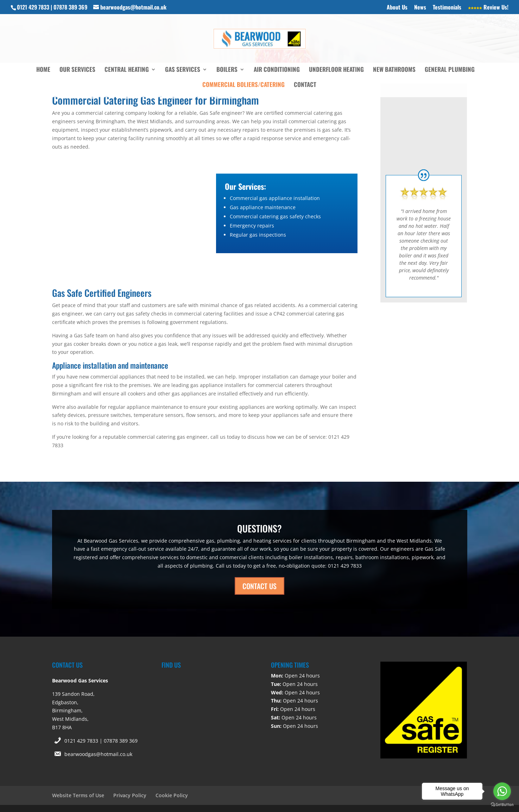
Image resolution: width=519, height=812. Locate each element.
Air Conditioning (277, 70)
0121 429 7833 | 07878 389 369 (101, 741)
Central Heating (127, 70)
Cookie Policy (172, 795)
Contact (305, 85)
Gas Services (183, 70)
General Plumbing (450, 70)
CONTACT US (259, 586)
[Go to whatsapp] (502, 791)
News (420, 8)
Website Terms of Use (78, 795)
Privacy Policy (130, 795)
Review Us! (488, 8)
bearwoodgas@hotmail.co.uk (98, 754)
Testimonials (447, 8)
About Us (397, 8)
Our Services (77, 70)
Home (43, 70)
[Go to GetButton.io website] (502, 805)
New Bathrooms (394, 70)
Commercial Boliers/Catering (243, 85)
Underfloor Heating (336, 70)
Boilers (227, 70)
